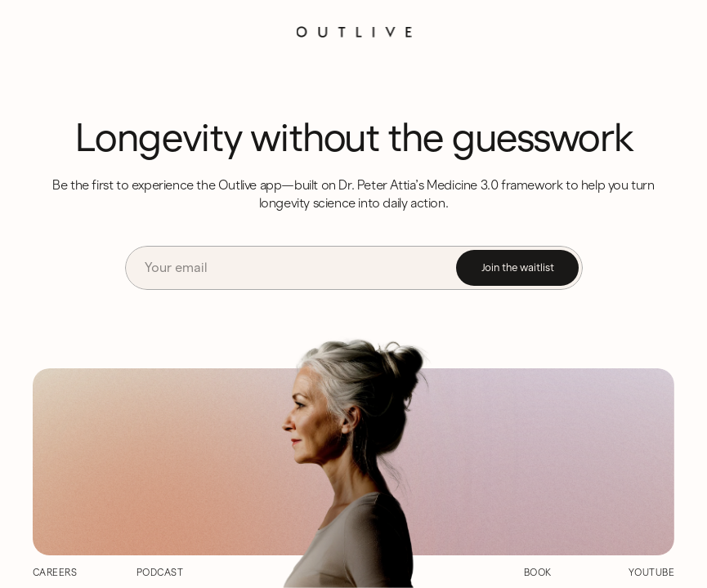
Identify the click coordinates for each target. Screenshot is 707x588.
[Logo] (353, 32)
